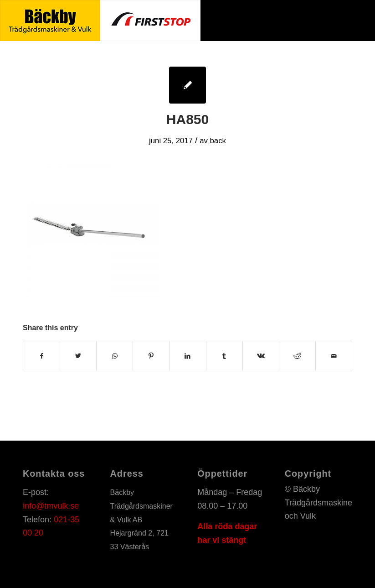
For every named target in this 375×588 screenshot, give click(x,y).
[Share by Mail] (334, 356)
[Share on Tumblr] (224, 356)
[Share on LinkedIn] (187, 356)
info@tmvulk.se (51, 506)
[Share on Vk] (261, 356)
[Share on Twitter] (78, 356)
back (218, 141)
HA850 (187, 119)
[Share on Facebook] (41, 356)
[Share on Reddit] (297, 356)
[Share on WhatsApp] (115, 356)
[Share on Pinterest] (151, 356)
